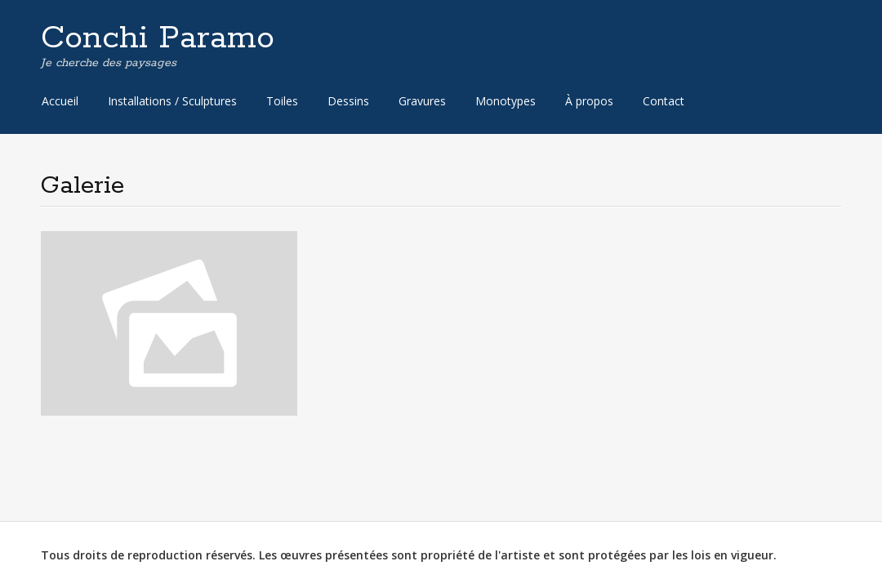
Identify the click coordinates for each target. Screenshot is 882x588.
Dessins (348, 101)
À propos (589, 101)
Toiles (282, 101)
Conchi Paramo (158, 38)
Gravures (422, 101)
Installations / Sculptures (172, 101)
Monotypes (506, 101)
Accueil (60, 101)
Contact (664, 101)
